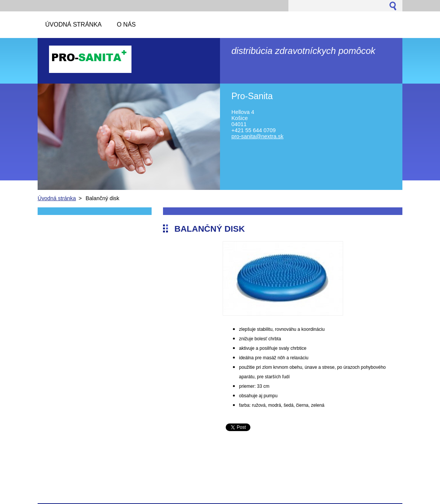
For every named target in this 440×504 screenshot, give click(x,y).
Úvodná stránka (57, 198)
